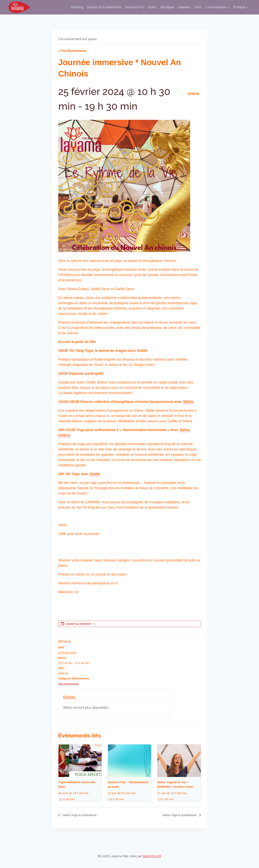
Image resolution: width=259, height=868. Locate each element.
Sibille (188, 402)
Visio (198, 7)
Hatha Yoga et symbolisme (81, 815)
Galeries (184, 7)
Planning (77, 7)
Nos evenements (69, 684)
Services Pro (135, 7)
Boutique (167, 7)
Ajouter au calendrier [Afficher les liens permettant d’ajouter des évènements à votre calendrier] (79, 624)
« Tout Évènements (73, 51)
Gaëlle (94, 474)
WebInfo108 (152, 856)
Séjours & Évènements (104, 7)
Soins (152, 7)
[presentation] (80, 761)
